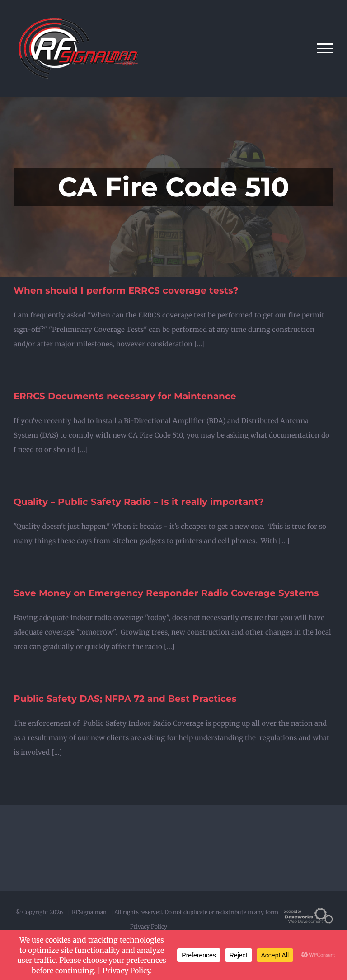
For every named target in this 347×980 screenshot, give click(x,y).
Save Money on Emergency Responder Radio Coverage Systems (166, 593)
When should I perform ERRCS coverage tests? (126, 290)
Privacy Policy (149, 926)
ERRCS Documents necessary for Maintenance (125, 396)
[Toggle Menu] (326, 48)
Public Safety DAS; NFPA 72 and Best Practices (125, 699)
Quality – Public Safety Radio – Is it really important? (139, 502)
